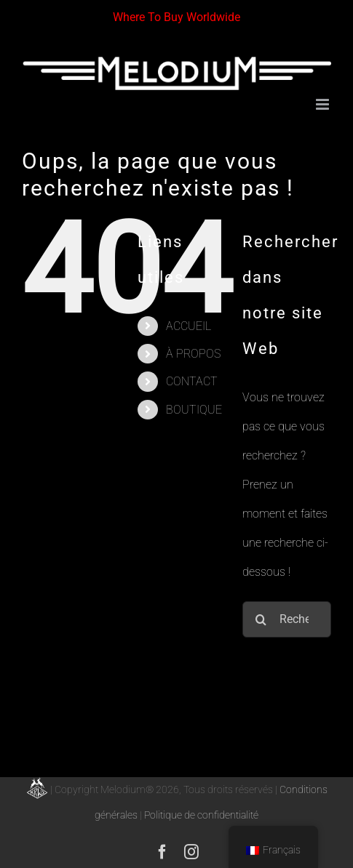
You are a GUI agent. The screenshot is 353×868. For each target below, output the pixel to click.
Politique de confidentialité (201, 815)
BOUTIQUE (194, 410)
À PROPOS (193, 354)
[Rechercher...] (287, 619)
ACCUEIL (189, 326)
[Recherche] (261, 619)
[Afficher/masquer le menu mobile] (324, 104)
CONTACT (192, 381)
